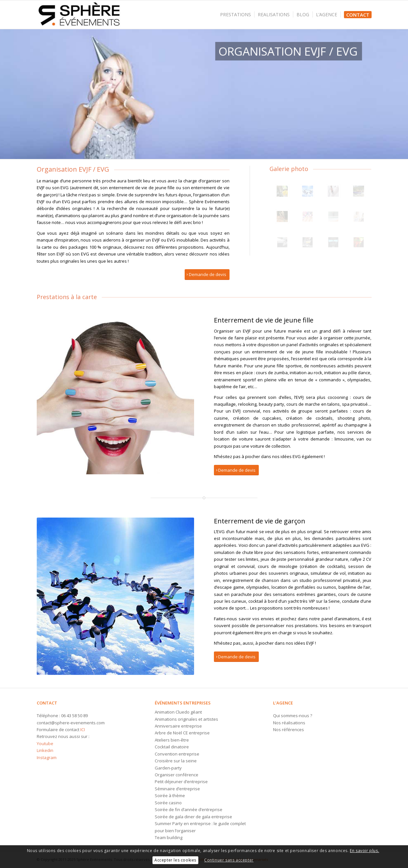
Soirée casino (168, 803)
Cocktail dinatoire (172, 747)
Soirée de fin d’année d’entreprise (189, 809)
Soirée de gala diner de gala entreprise (193, 817)
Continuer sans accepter (229, 860)
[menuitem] (237, 15)
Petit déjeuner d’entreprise (181, 782)
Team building (169, 837)
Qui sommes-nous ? (293, 716)
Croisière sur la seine (176, 761)
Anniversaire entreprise (178, 726)
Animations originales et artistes (186, 719)
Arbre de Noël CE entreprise (182, 733)
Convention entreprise (177, 754)
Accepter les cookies (175, 860)
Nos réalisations (289, 723)
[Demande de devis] (207, 275)
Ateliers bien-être (172, 740)
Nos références (289, 730)
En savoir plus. (364, 851)
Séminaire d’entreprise (177, 789)
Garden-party (168, 768)
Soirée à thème (170, 796)
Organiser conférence (177, 775)
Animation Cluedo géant (178, 712)
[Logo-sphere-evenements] (79, 15)
